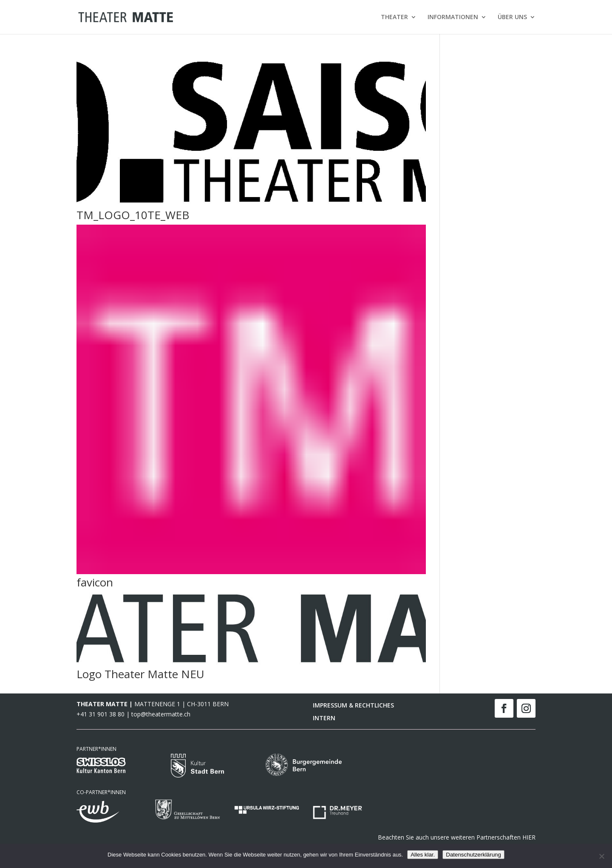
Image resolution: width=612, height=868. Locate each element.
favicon (95, 582)
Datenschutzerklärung (473, 855)
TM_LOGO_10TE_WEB (133, 215)
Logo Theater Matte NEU (140, 674)
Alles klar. (423, 855)
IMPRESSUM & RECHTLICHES (353, 706)
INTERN (324, 719)
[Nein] (601, 856)
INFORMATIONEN (453, 17)
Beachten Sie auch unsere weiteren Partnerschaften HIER (457, 837)
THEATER (394, 17)
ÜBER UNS (512, 17)
